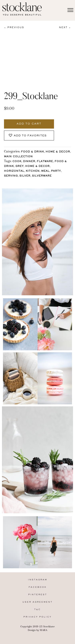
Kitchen (33, 171)
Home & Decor (58, 152)
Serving (11, 176)
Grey (19, 166)
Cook (17, 162)
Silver (25, 176)
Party (56, 171)
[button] (29, 135)
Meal (45, 171)
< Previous (14, 28)
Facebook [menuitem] (38, 587)
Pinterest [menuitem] (38, 595)
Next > (65, 28)
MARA (43, 630)
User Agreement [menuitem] (37, 602)
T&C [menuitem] (37, 610)
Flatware (45, 162)
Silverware (42, 176)
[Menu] (70, 10)
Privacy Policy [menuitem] (37, 617)
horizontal (14, 171)
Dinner (29, 162)
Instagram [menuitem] (38, 580)
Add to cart (29, 124)
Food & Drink (32, 152)
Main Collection (18, 157)
